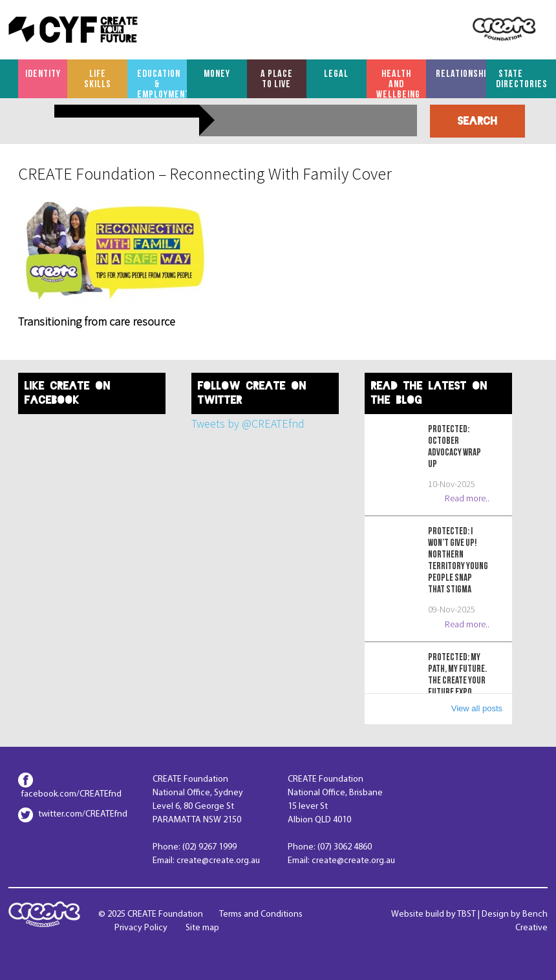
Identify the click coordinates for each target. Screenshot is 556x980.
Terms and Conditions (261, 914)
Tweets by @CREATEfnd (248, 423)
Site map (202, 928)
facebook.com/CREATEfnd (71, 794)
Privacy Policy (141, 928)
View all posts (477, 708)
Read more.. (467, 498)
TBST (466, 914)
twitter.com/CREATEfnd (83, 814)
